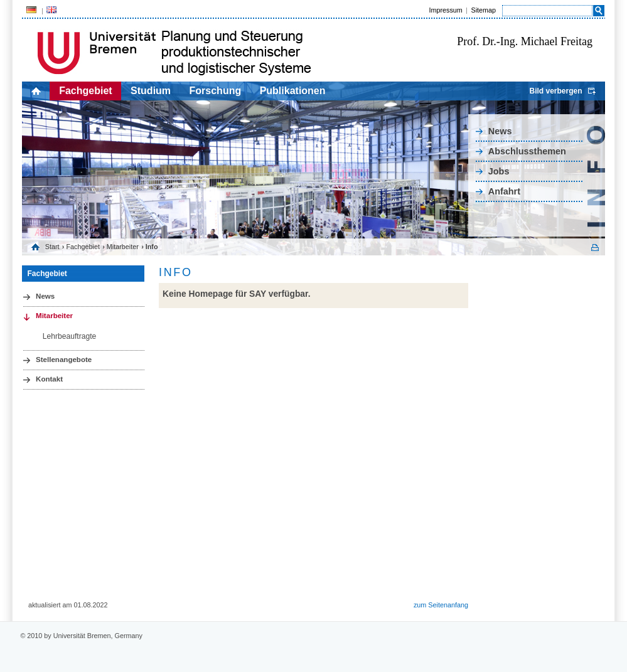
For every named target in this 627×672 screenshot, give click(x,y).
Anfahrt (504, 191)
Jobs (499, 171)
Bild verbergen (555, 91)
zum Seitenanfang (441, 605)
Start (52, 247)
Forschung (216, 91)
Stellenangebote (64, 360)
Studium (151, 91)
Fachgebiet (85, 91)
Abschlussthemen (527, 151)
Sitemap (483, 10)
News (500, 131)
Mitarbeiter (123, 247)
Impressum (445, 10)
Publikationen (293, 91)
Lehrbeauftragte (70, 336)
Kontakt (49, 379)
